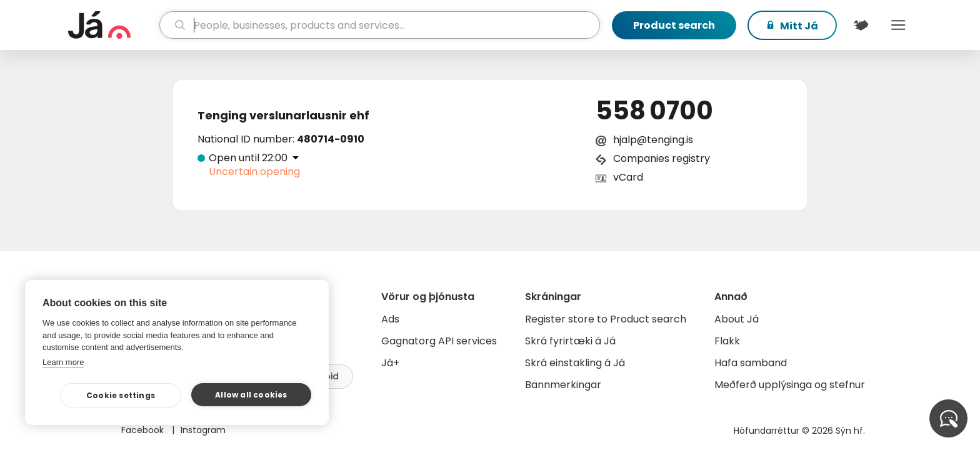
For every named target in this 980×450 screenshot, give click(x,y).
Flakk (727, 341)
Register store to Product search (606, 319)
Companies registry (662, 158)
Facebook (144, 430)
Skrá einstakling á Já (575, 363)
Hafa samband (751, 363)
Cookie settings (121, 395)
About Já (737, 319)
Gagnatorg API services (439, 341)
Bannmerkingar (563, 385)
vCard (628, 177)
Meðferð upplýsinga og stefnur (790, 385)
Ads (390, 319)
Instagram (203, 430)
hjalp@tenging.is (653, 140)
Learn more (63, 362)
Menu (898, 25)
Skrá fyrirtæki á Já (570, 341)
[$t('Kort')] (861, 25)
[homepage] (112, 25)
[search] (380, 25)
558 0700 (654, 111)
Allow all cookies (251, 395)
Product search (674, 25)
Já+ (390, 363)
